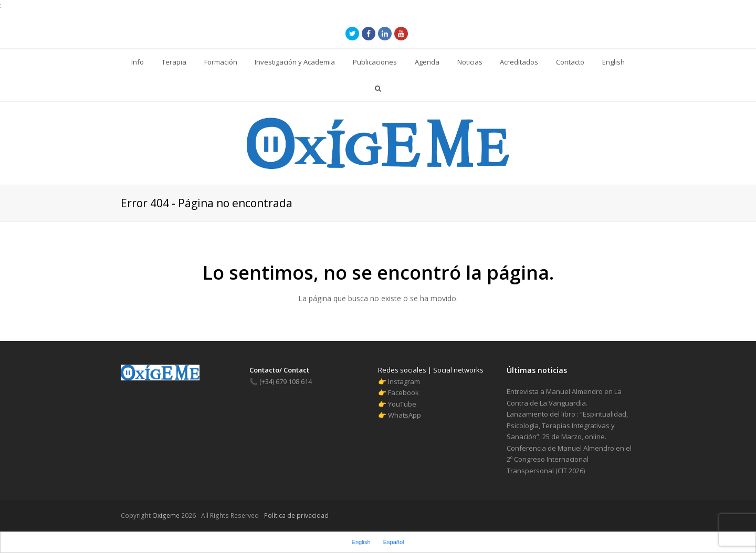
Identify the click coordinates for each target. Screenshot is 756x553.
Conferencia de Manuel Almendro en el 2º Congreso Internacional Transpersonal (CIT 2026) (569, 459)
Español (394, 542)
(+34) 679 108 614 (281, 381)
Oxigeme (166, 515)
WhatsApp (405, 415)
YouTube (402, 404)
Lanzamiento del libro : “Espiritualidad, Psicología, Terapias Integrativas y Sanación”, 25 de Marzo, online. (567, 425)
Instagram (404, 381)
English (361, 542)
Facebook (403, 392)
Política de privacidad (296, 515)
